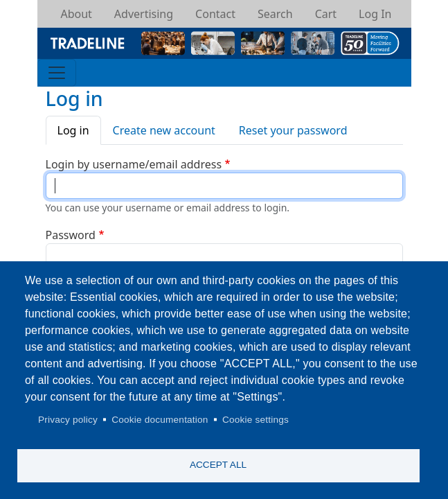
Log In (375, 14)
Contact (215, 14)
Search (275, 14)
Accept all (218, 465)
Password (71, 235)
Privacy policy (68, 420)
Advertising (144, 14)
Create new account (164, 130)
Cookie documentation (160, 420)
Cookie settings (256, 420)
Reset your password (293, 130)
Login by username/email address (134, 164)
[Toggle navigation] (57, 73)
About (76, 14)
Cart (326, 14)
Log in (73, 130)
